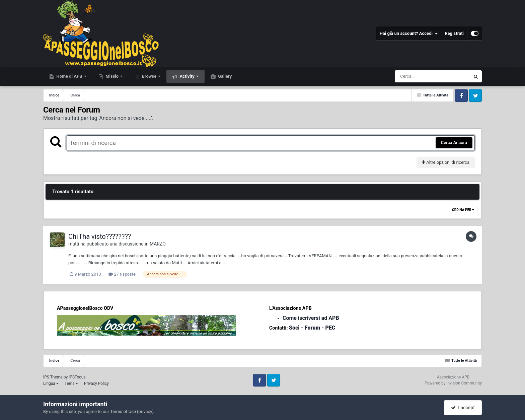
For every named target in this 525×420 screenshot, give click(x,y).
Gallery (224, 76)
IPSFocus (77, 377)
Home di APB (69, 76)
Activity (187, 76)
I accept (463, 408)
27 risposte (122, 274)
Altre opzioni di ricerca (446, 162)
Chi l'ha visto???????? (100, 236)
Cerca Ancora (454, 143)
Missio (112, 76)
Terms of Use (123, 411)
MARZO (158, 244)
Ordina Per (463, 210)
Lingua (51, 383)
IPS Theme (53, 377)
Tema (71, 383)
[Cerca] (418, 76)
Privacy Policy (96, 383)
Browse (149, 76)
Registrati (454, 33)
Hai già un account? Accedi (409, 33)
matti (74, 244)
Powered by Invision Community (453, 383)
